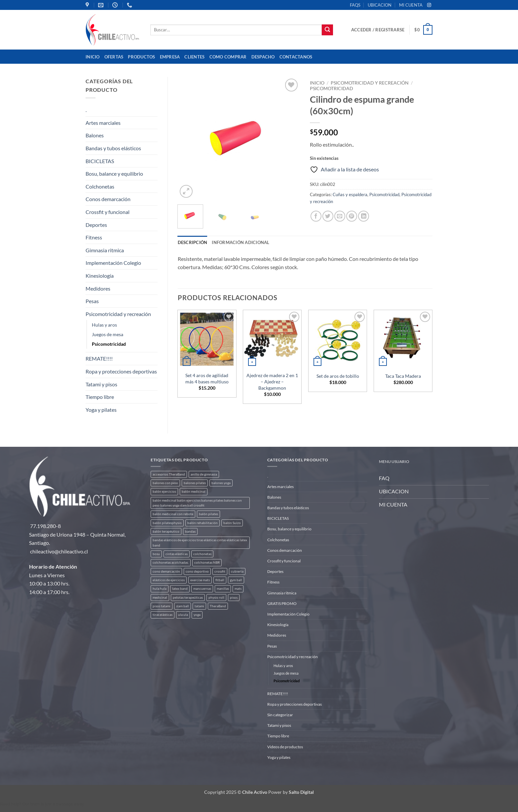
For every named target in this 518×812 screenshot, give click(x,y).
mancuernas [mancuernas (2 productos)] (202, 589)
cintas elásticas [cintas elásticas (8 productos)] (177, 554)
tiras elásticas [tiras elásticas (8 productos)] (163, 615)
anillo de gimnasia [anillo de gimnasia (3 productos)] (204, 474)
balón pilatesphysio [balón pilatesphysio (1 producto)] (167, 523)
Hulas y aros (104, 325)
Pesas (92, 301)
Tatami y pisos (101, 384)
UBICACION (380, 5)
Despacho (263, 57)
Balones (95, 135)
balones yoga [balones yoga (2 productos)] (221, 483)
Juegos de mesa (108, 334)
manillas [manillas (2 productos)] (223, 589)
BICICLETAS (100, 161)
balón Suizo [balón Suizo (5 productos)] (232, 523)
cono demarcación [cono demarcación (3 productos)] (166, 571)
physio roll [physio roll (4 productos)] (216, 598)
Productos (141, 57)
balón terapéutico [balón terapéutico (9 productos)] (166, 531)
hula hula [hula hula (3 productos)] (160, 589)
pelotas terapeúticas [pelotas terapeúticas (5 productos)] (188, 598)
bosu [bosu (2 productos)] (156, 554)
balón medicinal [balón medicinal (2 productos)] (194, 492)
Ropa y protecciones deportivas (121, 371)
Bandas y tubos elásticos (113, 148)
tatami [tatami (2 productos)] (199, 606)
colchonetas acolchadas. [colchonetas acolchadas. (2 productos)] (171, 563)
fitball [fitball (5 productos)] (220, 580)
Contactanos (296, 57)
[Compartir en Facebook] (316, 216)
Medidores (98, 288)
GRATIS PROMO (282, 603)
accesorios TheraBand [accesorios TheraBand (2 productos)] (169, 474)
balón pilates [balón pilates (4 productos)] (208, 514)
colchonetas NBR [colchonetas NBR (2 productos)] (207, 563)
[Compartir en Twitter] (328, 216)
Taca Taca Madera (403, 376)
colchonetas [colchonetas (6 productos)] (202, 554)
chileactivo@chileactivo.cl (59, 551)
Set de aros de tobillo (338, 376)
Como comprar (228, 57)
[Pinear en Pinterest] (352, 216)
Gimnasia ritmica (105, 250)
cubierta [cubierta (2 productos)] (237, 571)
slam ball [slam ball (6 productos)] (183, 606)
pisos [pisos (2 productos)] (234, 598)
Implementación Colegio (113, 263)
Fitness (94, 237)
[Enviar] (327, 30)
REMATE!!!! (99, 358)
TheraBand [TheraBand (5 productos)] (218, 606)
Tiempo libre (100, 397)
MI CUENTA (411, 5)
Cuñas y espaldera (350, 194)
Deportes (96, 225)
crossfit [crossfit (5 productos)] (220, 571)
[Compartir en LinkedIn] (364, 216)
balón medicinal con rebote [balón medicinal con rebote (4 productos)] (173, 514)
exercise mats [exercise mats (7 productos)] (200, 580)
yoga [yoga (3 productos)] (197, 615)
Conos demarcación (108, 199)
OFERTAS (114, 57)
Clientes (194, 57)
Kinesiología (100, 276)
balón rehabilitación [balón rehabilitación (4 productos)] (203, 523)
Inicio (93, 57)
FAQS (355, 5)
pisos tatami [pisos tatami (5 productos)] (162, 606)
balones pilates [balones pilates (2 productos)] (195, 483)
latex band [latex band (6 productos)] (180, 589)
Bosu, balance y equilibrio (114, 174)
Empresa (170, 57)
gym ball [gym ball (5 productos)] (236, 580)
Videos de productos (285, 747)
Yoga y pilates (101, 410)
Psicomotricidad (109, 344)
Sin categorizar (280, 715)
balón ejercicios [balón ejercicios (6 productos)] (164, 492)
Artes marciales (103, 123)
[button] (378, 30)
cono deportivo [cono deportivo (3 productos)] (197, 571)
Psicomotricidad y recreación (118, 314)
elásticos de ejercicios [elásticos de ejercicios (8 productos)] (169, 580)
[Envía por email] (340, 216)
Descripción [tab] (193, 242)
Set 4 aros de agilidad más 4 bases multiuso (207, 378)
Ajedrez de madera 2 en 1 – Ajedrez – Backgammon (272, 381)
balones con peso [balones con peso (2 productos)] (165, 483)
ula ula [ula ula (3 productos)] (183, 615)
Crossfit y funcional (108, 212)
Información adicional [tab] (240, 242)
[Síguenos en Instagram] (429, 5)
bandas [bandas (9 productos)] (190, 531)
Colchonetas (100, 186)
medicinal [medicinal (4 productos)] (160, 598)
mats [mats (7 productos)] (238, 589)
